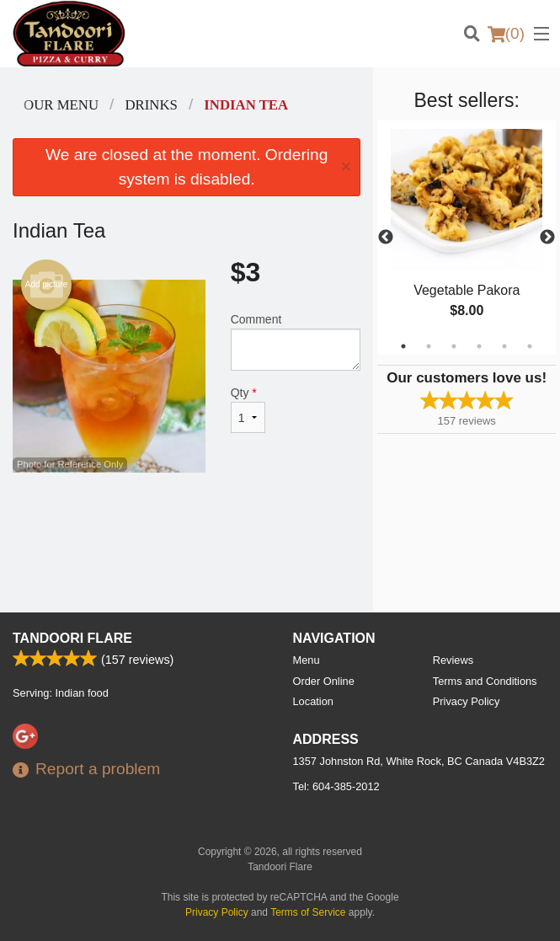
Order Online (324, 681)
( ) (506, 34)
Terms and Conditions (485, 681)
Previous (386, 238)
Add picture (47, 285)
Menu (307, 660)
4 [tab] (479, 346)
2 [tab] (429, 346)
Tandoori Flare (72, 638)
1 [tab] (403, 346)
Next (547, 238)
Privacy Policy (467, 701)
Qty (248, 409)
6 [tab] (530, 346)
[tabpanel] (467, 238)
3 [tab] (454, 346)
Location (313, 701)
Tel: (336, 786)
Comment (296, 342)
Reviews (453, 660)
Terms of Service (308, 912)
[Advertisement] (187, 527)
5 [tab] (504, 346)
